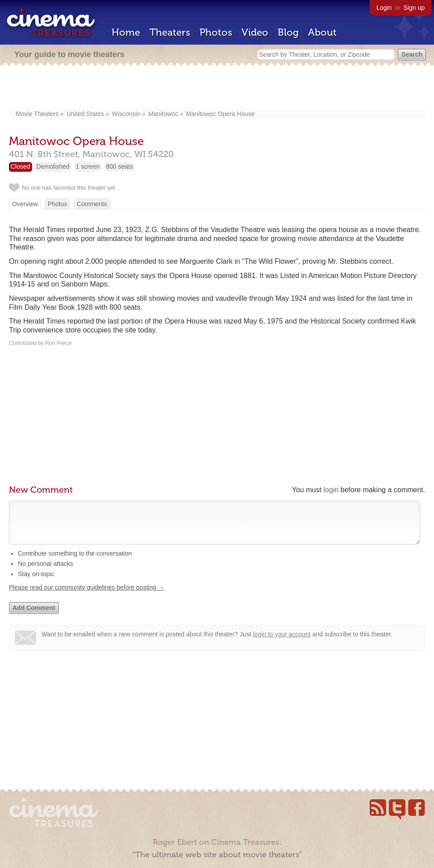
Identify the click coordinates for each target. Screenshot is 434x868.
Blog (288, 32)
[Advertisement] (217, 88)
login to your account (282, 643)
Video (255, 32)
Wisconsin (126, 114)
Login (384, 8)
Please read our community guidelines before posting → (87, 596)
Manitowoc (163, 114)
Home (126, 32)
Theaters (170, 32)
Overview (25, 204)
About (322, 32)
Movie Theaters (37, 114)
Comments (92, 204)
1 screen (88, 166)
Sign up (414, 8)
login (331, 490)
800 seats (119, 166)
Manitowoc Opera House (221, 114)
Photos (216, 32)
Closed (21, 166)
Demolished (53, 166)
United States (85, 114)
